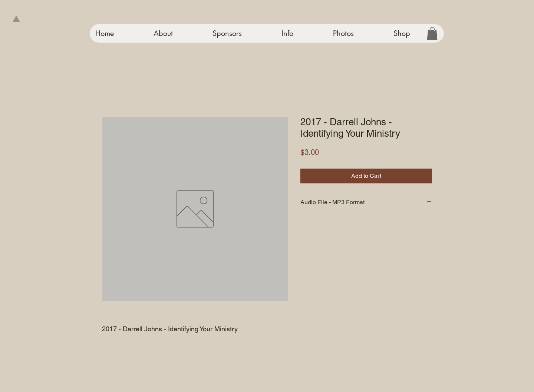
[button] (432, 34)
